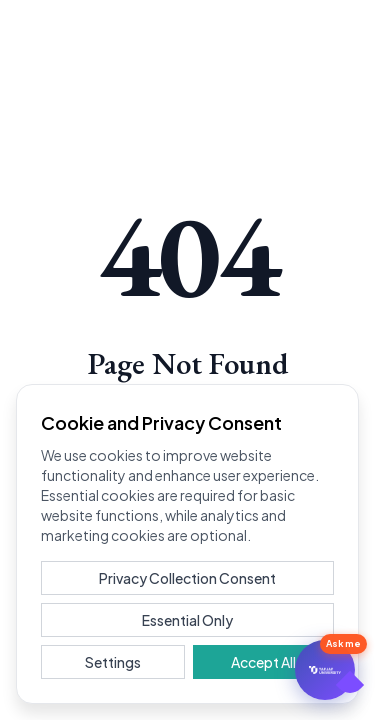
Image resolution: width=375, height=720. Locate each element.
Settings (113, 662)
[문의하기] (325, 670)
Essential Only (187, 620)
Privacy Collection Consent (187, 578)
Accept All (263, 662)
